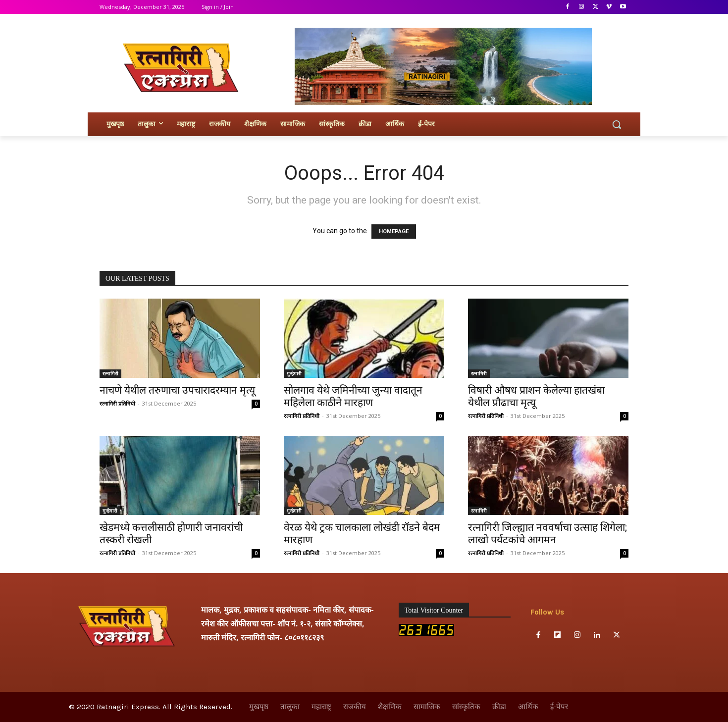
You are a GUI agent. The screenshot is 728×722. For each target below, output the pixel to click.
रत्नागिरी (110, 373)
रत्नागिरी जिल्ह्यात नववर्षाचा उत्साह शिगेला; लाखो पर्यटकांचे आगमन (547, 534)
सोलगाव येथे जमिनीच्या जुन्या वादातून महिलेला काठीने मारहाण (353, 396)
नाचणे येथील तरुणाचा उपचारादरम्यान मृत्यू (177, 390)
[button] (617, 124)
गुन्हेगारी (294, 373)
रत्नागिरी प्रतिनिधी (117, 403)
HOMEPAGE (394, 232)
